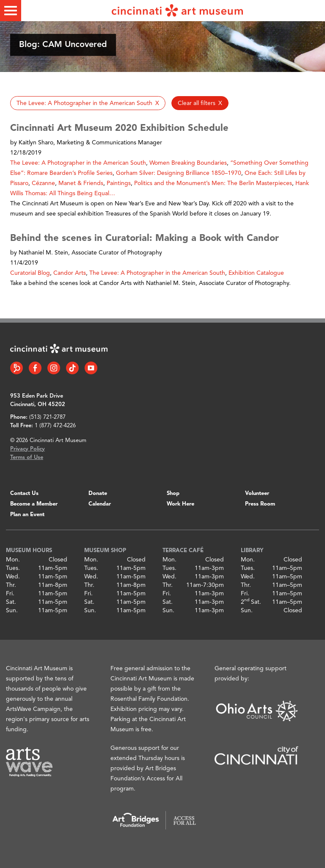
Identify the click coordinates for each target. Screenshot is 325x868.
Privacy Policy (28, 449)
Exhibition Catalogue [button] (256, 273)
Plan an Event (27, 515)
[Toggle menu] (11, 11)
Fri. (10, 594)
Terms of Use (27, 457)
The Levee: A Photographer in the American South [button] (78, 163)
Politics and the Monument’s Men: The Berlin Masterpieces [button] (213, 183)
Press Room (260, 504)
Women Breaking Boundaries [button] (188, 163)
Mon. (13, 560)
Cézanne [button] (43, 183)
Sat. (11, 602)
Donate (98, 493)
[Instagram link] (54, 368)
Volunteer (257, 493)
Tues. (13, 568)
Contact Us (24, 493)
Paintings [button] (119, 183)
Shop (173, 493)
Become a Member (34, 504)
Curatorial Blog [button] (30, 273)
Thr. (11, 585)
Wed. (13, 577)
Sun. (12, 611)
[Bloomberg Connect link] (17, 368)
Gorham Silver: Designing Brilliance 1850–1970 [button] (179, 173)
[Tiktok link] (72, 368)
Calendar (100, 504)
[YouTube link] (91, 368)
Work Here (180, 504)
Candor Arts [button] (70, 273)
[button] (88, 103)
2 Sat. (251, 602)
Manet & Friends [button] (81, 183)
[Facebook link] (35, 368)
